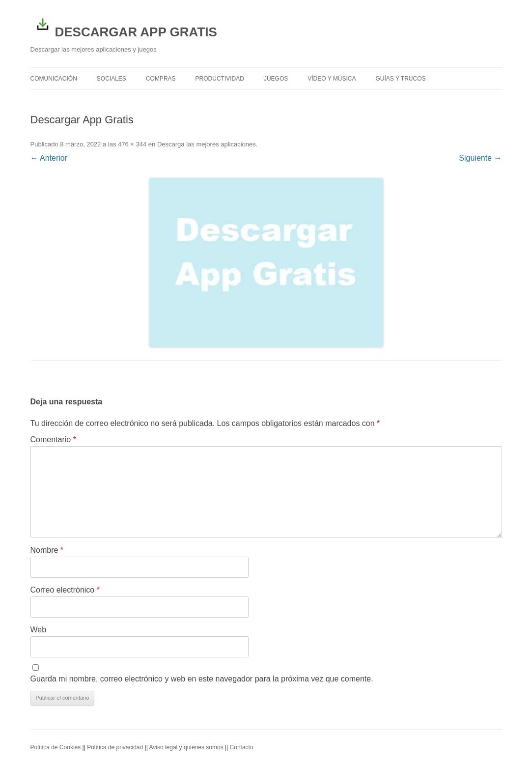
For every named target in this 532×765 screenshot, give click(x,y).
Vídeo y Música (332, 79)
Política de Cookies (56, 747)
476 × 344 (132, 144)
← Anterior (49, 158)
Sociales (112, 79)
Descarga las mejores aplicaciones (207, 144)
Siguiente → (480, 158)
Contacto (242, 747)
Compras (161, 79)
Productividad (220, 79)
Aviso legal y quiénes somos (186, 747)
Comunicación (54, 79)
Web (39, 630)
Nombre (47, 550)
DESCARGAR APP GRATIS (124, 26)
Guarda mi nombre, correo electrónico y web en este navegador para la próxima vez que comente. (202, 679)
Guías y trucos (401, 79)
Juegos (276, 79)
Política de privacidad (115, 747)
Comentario (53, 439)
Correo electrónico (65, 590)
